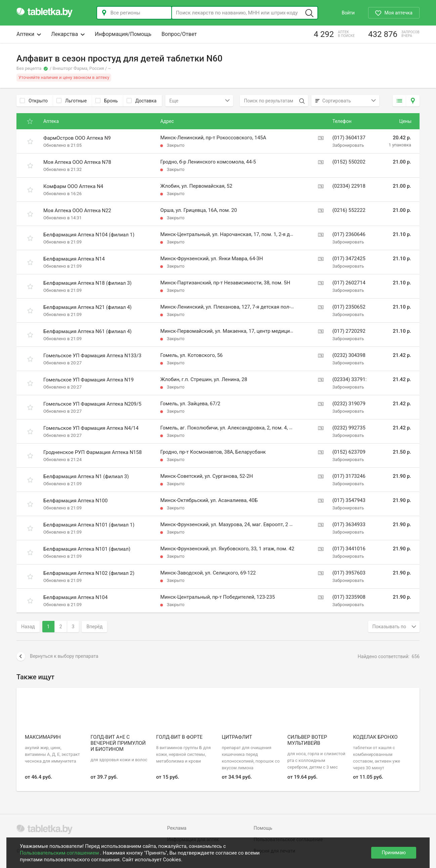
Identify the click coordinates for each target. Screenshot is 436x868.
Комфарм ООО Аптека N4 (73, 186)
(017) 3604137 (349, 138)
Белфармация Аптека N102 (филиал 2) (89, 573)
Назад (28, 627)
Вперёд (94, 627)
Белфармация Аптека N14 (74, 259)
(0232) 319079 (349, 404)
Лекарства (68, 34)
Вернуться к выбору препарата (57, 656)
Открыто (34, 101)
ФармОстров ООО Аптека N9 (77, 138)
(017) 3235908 (349, 597)
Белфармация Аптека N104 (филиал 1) (89, 235)
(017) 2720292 (349, 331)
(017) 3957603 (349, 573)
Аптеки (29, 34)
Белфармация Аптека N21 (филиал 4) (88, 307)
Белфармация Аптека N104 (75, 597)
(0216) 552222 (349, 210)
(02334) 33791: (349, 379)
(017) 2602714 (349, 283)
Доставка (142, 101)
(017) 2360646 (349, 234)
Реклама (177, 828)
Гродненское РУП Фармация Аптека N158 (93, 452)
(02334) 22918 (349, 186)
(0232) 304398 (349, 355)
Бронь (106, 101)
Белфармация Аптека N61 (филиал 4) (88, 331)
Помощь (263, 828)
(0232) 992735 (349, 428)
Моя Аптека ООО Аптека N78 (77, 162)
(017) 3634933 (349, 524)
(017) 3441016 (349, 549)
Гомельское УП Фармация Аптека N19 (89, 380)
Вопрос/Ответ (179, 34)
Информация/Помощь (123, 34)
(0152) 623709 (349, 452)
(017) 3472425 (349, 259)
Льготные (72, 101)
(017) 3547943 (349, 500)
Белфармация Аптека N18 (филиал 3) (88, 283)
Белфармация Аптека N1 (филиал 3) (86, 476)
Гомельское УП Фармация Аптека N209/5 (92, 404)
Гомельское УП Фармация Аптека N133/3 (92, 356)
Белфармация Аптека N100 (75, 501)
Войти (348, 13)
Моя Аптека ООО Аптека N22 (77, 211)
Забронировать (348, 145)
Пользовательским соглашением (60, 853)
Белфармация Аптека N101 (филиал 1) (89, 525)
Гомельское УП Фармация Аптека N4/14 (91, 428)
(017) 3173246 (349, 476)
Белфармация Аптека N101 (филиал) (87, 549)
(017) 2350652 (349, 307)
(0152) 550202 (349, 162)
